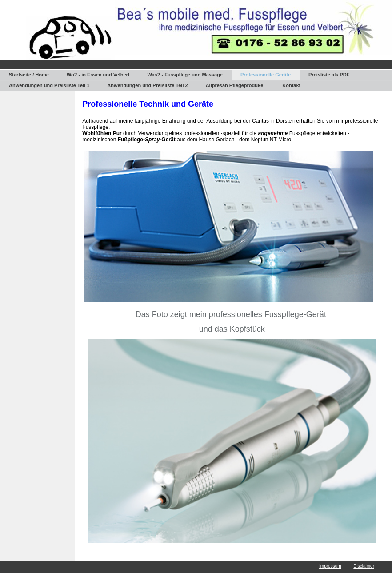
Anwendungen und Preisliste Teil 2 (147, 85)
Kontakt (291, 85)
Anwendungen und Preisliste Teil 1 (49, 85)
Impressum (330, 566)
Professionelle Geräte (266, 75)
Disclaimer (364, 566)
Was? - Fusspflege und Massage (185, 75)
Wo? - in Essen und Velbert (98, 75)
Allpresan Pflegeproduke (235, 85)
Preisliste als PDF (329, 75)
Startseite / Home (29, 75)
